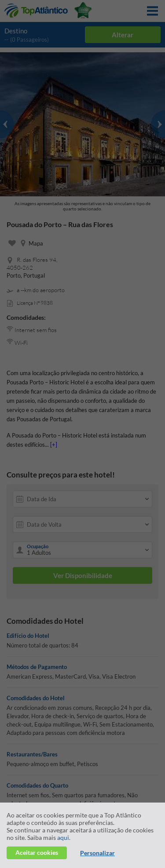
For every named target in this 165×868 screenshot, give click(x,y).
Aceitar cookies (37, 852)
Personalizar (97, 853)
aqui (63, 837)
